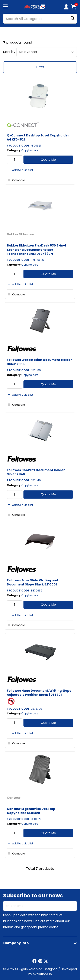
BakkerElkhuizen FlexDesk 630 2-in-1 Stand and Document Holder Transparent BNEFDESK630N (36, 250)
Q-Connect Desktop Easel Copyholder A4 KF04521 (38, 137)
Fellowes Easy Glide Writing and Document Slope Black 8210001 (32, 582)
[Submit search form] (73, 19)
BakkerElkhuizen (20, 234)
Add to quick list (20, 170)
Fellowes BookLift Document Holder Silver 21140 (36, 472)
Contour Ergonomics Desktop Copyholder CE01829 (31, 811)
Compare (16, 180)
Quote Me (48, 160)
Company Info (16, 943)
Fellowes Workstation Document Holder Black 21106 (39, 362)
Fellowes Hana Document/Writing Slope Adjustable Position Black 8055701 (39, 693)
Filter (40, 67)
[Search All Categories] (40, 19)
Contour (14, 798)
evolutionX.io (42, 974)
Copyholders (30, 150)
